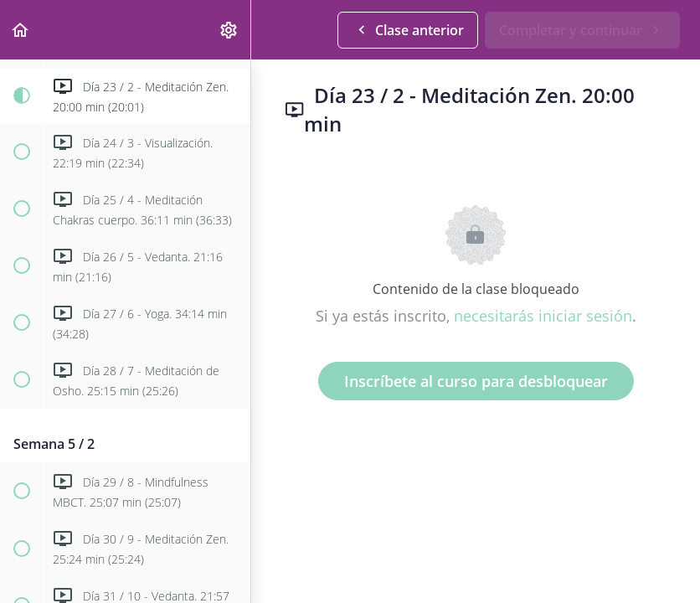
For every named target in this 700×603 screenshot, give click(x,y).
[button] (21, 30)
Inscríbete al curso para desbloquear (476, 381)
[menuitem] (229, 30)
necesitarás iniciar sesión (543, 316)
